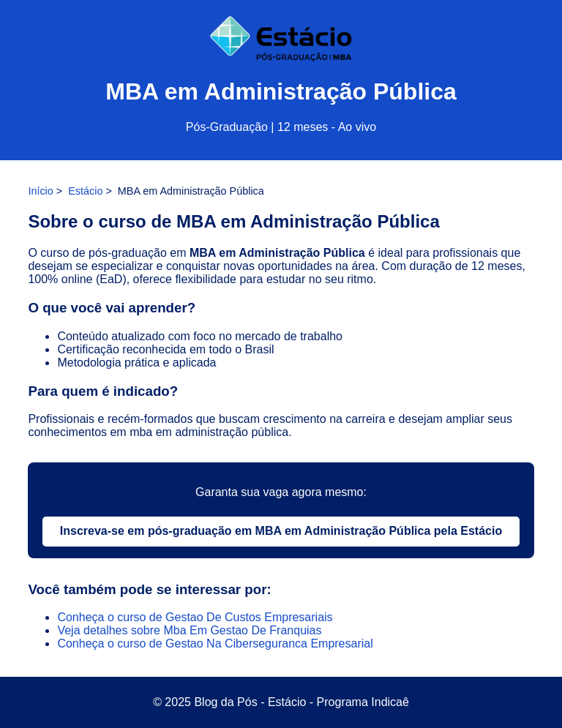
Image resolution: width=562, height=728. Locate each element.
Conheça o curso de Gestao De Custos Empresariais (195, 617)
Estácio (85, 191)
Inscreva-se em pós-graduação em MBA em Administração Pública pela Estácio (281, 531)
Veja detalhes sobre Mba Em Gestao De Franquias (189, 630)
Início (40, 191)
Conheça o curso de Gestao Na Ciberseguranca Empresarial (215, 643)
